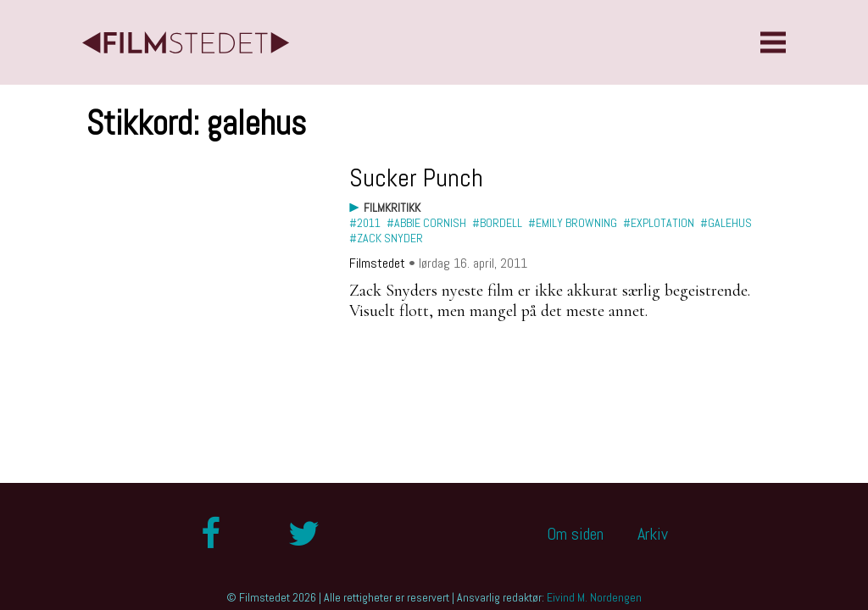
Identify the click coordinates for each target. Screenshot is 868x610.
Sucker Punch (416, 178)
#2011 (365, 223)
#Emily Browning (573, 223)
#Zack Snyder (386, 238)
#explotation (659, 223)
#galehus (726, 223)
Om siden (575, 534)
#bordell (497, 223)
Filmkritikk (392, 208)
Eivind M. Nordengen (594, 597)
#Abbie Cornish (426, 223)
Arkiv (653, 534)
